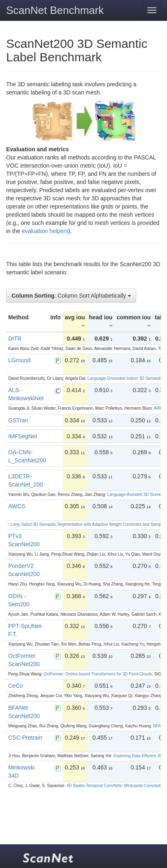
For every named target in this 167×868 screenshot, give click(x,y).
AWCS (17, 506)
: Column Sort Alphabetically (71, 296)
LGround (19, 360)
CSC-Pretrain (25, 738)
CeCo (16, 686)
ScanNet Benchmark (55, 10)
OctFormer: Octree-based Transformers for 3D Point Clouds (98, 674)
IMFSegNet (23, 436)
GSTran (18, 420)
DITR (15, 339)
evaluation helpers (45, 231)
